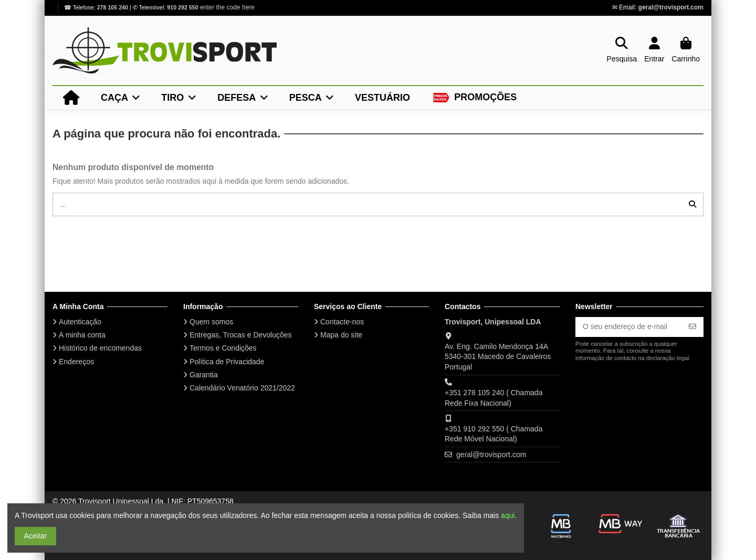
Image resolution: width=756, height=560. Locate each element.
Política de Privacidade (227, 362)
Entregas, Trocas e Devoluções (241, 335)
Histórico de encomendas (100, 348)
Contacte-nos (342, 322)
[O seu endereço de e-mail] (629, 327)
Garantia (204, 375)
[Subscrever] (692, 327)
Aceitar (36, 536)
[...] (692, 204)
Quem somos (211, 322)
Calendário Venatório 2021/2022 (242, 388)
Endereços (76, 362)
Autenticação (80, 322)
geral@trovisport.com (671, 7)
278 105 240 (113, 7)
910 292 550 (182, 7)
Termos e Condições (223, 348)
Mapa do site (341, 335)
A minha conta (82, 335)
